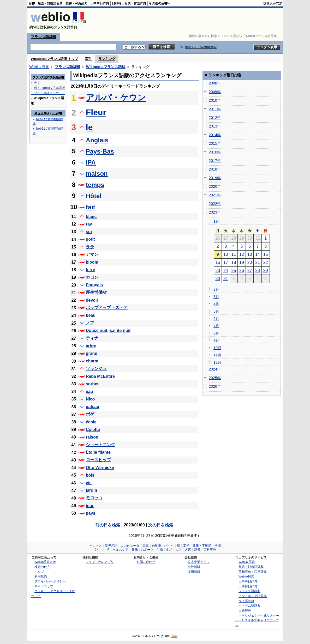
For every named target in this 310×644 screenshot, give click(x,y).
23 (218, 271)
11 (234, 254)
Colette (93, 430)
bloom (92, 262)
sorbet (92, 384)
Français (94, 285)
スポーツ (147, 550)
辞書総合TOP (273, 4)
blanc (91, 217)
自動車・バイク (163, 546)
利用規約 (41, 576)
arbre (91, 346)
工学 (186, 546)
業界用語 (111, 546)
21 (258, 262)
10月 (217, 348)
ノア (90, 323)
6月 (216, 319)
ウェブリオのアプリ (100, 562)
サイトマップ (44, 586)
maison (97, 174)
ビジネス (96, 546)
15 (266, 254)
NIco (90, 399)
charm (92, 361)
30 (218, 279)
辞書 (32, 3)
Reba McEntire (100, 376)
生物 (160, 550)
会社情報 (194, 567)
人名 (178, 550)
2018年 (215, 169)
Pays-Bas (100, 151)
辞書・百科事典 (205, 550)
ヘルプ (39, 572)
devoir (92, 300)
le (89, 127)
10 (226, 254)
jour (90, 506)
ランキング (107, 59)
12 (242, 254)
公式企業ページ (199, 562)
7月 (216, 326)
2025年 (215, 378)
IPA (91, 162)
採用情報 (194, 572)
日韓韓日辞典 (121, 3)
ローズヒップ (98, 460)
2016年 (215, 152)
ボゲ (90, 414)
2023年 (215, 212)
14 (258, 254)
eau (90, 391)
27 (250, 271)
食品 (169, 550)
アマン (92, 254)
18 (234, 262)
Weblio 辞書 (39, 67)
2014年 (215, 135)
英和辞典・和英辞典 (253, 572)
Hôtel (94, 196)
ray (89, 224)
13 (250, 254)
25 (234, 271)
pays (91, 513)
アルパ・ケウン (116, 98)
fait (91, 207)
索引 (88, 59)
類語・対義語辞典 (50, 3)
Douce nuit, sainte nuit (108, 330)
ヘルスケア (121, 550)
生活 (106, 550)
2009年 (215, 92)
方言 (188, 550)
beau (91, 315)
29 (266, 271)
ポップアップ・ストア (107, 308)
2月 (216, 289)
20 (250, 262)
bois (90, 475)
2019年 (215, 178)
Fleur (96, 112)
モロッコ (94, 498)
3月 (216, 297)
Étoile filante (98, 452)
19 (242, 262)
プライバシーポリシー (50, 581)
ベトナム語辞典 (249, 606)
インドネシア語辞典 (253, 596)
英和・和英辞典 (76, 3)
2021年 (215, 195)
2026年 (215, 386)
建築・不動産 (202, 546)
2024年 (215, 369)
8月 (216, 333)
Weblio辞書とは (45, 562)
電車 (146, 546)
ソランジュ (96, 369)
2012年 (215, 118)
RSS (174, 636)
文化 (97, 550)
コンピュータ (130, 546)
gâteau (93, 407)
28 (258, 271)
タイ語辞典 (246, 601)
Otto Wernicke (100, 468)
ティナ (92, 338)
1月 (216, 221)
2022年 (215, 204)
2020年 (215, 186)
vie (89, 483)
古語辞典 (140, 3)
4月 (216, 304)
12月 (217, 362)
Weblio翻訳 (246, 576)
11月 (217, 355)
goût (90, 239)
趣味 (135, 550)
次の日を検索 (161, 525)
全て (37, 83)
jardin (92, 490)
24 (226, 271)
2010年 (215, 100)
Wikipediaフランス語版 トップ (54, 59)
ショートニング (100, 445)
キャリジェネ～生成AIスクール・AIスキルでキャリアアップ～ (257, 620)
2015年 (215, 143)
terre (91, 270)
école (91, 422)
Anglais (97, 140)
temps (95, 185)
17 (226, 262)
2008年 (215, 83)
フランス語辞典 (44, 37)
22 (266, 262)
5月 (216, 311)
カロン (92, 277)
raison (92, 437)
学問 (218, 546)
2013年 (215, 126)
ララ (90, 247)
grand (92, 353)
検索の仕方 (42, 567)
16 (218, 262)
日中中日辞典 (100, 3)
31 (226, 279)
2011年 (215, 109)
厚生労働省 (96, 292)
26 (242, 271)
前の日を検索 (108, 525)
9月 (216, 341)
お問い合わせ (146, 562)
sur (89, 232)
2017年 (215, 161)
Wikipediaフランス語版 (106, 67)
